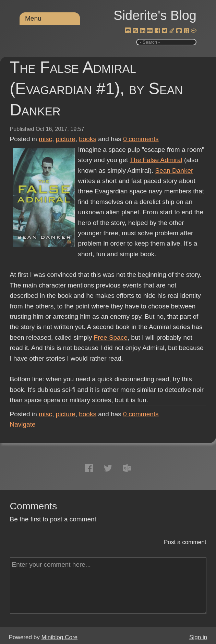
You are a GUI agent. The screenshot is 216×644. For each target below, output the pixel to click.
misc (45, 139)
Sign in (198, 637)
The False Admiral (156, 160)
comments (141, 139)
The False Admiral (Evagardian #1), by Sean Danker (96, 88)
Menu (33, 18)
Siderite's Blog (155, 15)
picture (66, 139)
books (88, 139)
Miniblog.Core (59, 637)
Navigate (23, 424)
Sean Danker (174, 171)
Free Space (111, 337)
